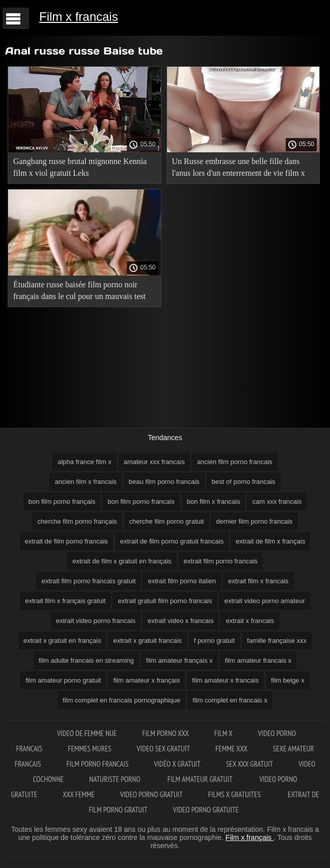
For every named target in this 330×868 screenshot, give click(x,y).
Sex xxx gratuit (250, 764)
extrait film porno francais (221, 561)
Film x (224, 733)
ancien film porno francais (235, 462)
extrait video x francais (181, 621)
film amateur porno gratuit (63, 680)
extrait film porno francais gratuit (88, 581)
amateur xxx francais (154, 462)
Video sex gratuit (164, 749)
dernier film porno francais (254, 521)
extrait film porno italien (182, 581)
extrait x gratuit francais (147, 641)
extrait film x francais (258, 581)
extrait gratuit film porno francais (165, 601)
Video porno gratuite (206, 810)
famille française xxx (277, 641)
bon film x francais (214, 501)
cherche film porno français (77, 521)
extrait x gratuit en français (62, 641)
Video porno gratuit (152, 794)
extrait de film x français (271, 541)
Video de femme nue (87, 733)
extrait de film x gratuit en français (122, 561)
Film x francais (79, 17)
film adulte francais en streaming (86, 660)
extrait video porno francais (96, 621)
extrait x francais (250, 621)
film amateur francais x (258, 660)
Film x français (250, 837)
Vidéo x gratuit (177, 764)
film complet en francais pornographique (121, 700)
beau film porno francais (164, 482)
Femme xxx (231, 749)
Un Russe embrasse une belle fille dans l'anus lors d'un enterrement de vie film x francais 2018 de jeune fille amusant (239, 169)
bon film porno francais (141, 501)
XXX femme (79, 794)
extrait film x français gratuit (65, 601)
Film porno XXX (166, 733)
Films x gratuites (235, 794)
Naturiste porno (116, 779)
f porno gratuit (214, 641)
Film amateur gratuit (201, 779)
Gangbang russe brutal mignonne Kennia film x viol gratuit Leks (80, 167)
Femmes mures (89, 749)
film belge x (288, 680)
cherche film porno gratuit (167, 521)
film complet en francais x (230, 700)
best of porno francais (244, 482)
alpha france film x (85, 462)
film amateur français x (180, 660)
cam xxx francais (277, 501)
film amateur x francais (225, 680)
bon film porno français (62, 501)
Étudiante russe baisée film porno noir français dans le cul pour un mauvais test (79, 290)
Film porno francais (97, 764)
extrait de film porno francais (66, 541)
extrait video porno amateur (264, 601)
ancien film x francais (85, 482)
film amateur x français (146, 680)
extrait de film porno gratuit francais (172, 541)
